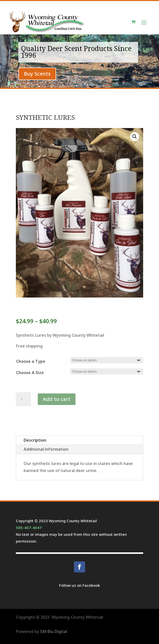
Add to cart (57, 399)
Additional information (46, 449)
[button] (135, 137)
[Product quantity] (23, 399)
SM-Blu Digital (53, 631)
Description (35, 440)
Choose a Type (31, 361)
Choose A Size (30, 373)
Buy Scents (37, 74)
